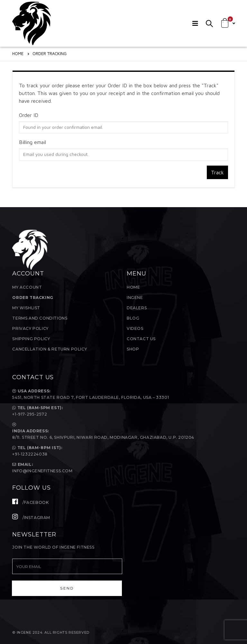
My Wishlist (26, 308)
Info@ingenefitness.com (42, 471)
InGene (135, 298)
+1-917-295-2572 (30, 414)
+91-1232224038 (30, 454)
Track (217, 172)
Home (133, 287)
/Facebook (30, 502)
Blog (133, 318)
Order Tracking (33, 298)
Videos (135, 328)
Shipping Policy (31, 339)
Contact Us (141, 339)
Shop (133, 349)
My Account (27, 287)
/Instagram (31, 518)
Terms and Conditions (40, 318)
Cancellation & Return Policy (50, 349)
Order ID (29, 115)
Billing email (32, 142)
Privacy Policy (30, 328)
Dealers (137, 308)
